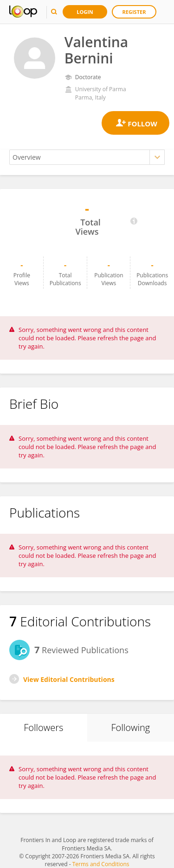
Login (85, 12)
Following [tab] (130, 727)
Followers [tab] (43, 727)
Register (134, 12)
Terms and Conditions (101, 864)
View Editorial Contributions (69, 679)
